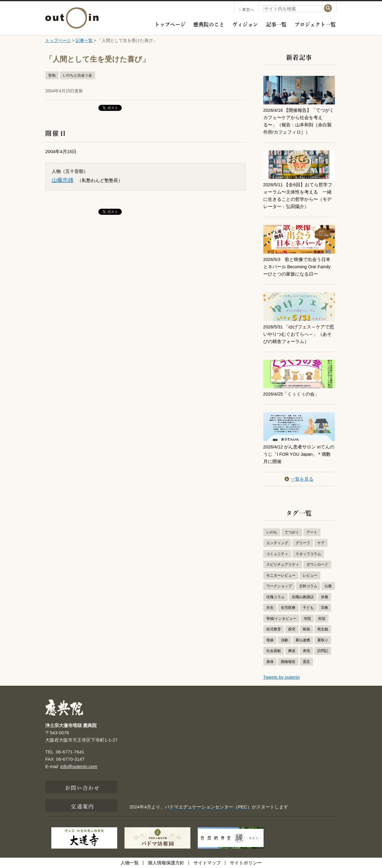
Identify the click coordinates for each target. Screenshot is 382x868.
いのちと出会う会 (77, 75)
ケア (321, 543)
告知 (52, 75)
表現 (306, 651)
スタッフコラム (308, 554)
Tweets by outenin (282, 677)
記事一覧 (276, 24)
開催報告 (288, 662)
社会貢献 (274, 651)
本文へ (247, 10)
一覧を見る (299, 479)
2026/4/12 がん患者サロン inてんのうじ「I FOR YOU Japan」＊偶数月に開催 (298, 454)
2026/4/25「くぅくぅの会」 (292, 394)
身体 (270, 662)
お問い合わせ (82, 787)
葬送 (292, 651)
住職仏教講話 (303, 597)
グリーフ (303, 543)
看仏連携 (303, 640)
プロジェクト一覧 (315, 24)
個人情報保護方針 (166, 863)
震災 (306, 662)
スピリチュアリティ (283, 564)
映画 (306, 629)
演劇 (285, 640)
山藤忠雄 (63, 180)
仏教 (328, 586)
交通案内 (82, 806)
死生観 (323, 629)
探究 (292, 629)
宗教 (325, 608)
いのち (272, 532)
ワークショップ (279, 586)
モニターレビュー (281, 575)
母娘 (270, 640)
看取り (323, 640)
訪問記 (323, 651)
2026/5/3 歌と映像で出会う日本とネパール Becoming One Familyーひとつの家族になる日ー (298, 267)
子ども (308, 608)
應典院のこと (209, 24)
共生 (270, 608)
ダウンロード (317, 564)
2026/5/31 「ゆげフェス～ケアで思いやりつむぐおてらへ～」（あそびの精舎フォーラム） (299, 334)
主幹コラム (308, 586)
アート (312, 532)
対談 (322, 619)
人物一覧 (130, 863)
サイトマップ (207, 863)
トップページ (170, 24)
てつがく (292, 532)
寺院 (307, 619)
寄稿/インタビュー (281, 619)
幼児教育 (274, 629)
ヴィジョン (245, 24)
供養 (325, 597)
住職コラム (275, 597)
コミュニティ (277, 554)
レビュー (310, 575)
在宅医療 (288, 608)
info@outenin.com (79, 766)
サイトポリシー (246, 863)
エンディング (277, 543)
